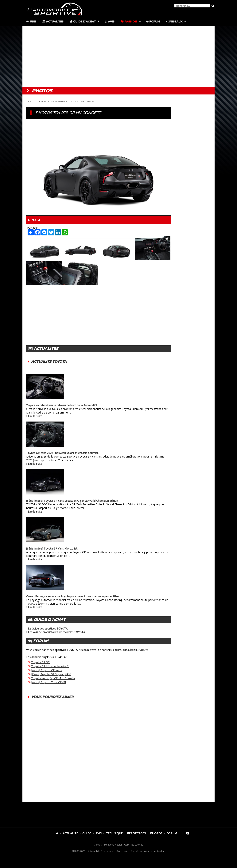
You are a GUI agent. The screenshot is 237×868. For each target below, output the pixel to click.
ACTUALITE (70, 833)
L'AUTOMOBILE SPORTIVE (41, 101)
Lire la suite (35, 416)
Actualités (53, 22)
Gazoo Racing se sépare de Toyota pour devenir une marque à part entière (72, 596)
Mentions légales (113, 845)
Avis (110, 22)
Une (31, 22)
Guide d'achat (83, 22)
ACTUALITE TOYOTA (49, 362)
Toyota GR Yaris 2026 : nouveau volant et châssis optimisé (62, 453)
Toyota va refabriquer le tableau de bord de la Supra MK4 (62, 405)
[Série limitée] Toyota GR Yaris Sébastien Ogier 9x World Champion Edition (72, 501)
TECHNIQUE (114, 833)
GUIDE (87, 833)
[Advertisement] (118, 57)
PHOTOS (61, 101)
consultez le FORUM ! (136, 650)
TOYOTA (72, 101)
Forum (153, 22)
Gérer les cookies (134, 845)
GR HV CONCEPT (87, 101)
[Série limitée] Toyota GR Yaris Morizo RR (52, 548)
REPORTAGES (136, 833)
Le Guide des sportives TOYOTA (48, 628)
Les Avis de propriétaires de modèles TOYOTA (56, 632)
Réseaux (174, 22)
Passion (129, 22)
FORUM (172, 833)
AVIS (99, 833)
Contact (98, 845)
